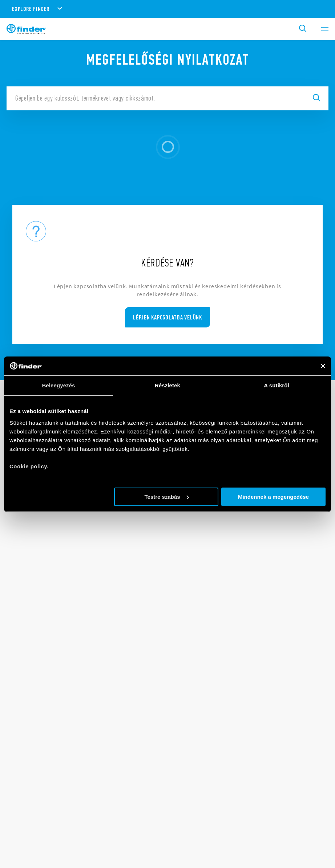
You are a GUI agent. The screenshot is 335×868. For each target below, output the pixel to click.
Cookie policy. (29, 466)
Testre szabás (167, 497)
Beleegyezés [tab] (58, 385)
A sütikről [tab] (277, 385)
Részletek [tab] (167, 385)
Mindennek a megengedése (273, 497)
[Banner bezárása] (323, 366)
